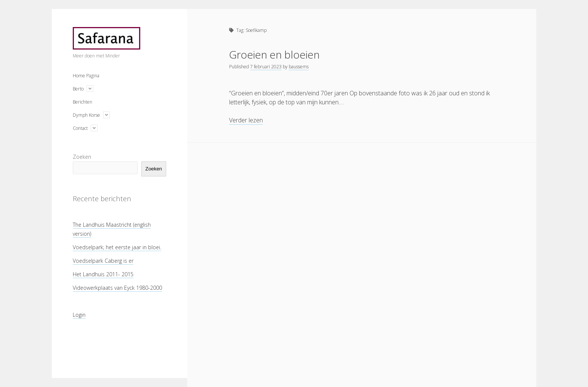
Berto (78, 89)
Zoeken (82, 157)
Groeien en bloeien (274, 54)
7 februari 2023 (266, 67)
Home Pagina (86, 76)
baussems (299, 67)
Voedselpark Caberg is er (103, 261)
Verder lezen (246, 120)
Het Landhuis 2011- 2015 (103, 274)
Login (79, 315)
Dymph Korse (86, 115)
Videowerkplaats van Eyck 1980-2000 (117, 288)
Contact (80, 128)
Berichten (82, 102)
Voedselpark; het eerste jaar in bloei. (117, 247)
